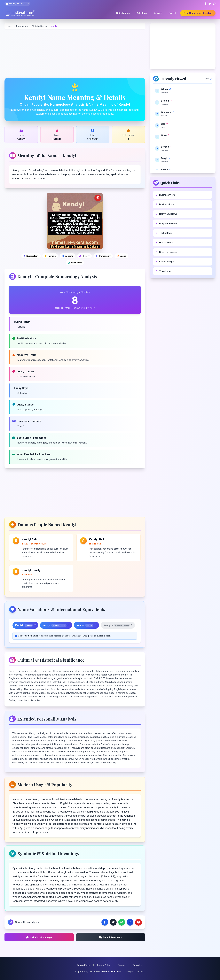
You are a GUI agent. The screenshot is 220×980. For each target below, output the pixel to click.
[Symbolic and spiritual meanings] (75, 263)
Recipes (158, 13)
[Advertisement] (75, 53)
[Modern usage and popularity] (121, 256)
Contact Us (138, 965)
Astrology (142, 13)
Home (9, 26)
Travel (172, 13)
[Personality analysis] (103, 256)
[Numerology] (31, 256)
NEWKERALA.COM (111, 972)
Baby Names (123, 13)
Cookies (122, 965)
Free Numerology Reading (198, 13)
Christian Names (40, 26)
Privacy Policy (104, 965)
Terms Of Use (83, 965)
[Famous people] (50, 256)
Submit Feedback (110, 937)
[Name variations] (68, 256)
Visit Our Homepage (39, 937)
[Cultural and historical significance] (84, 256)
